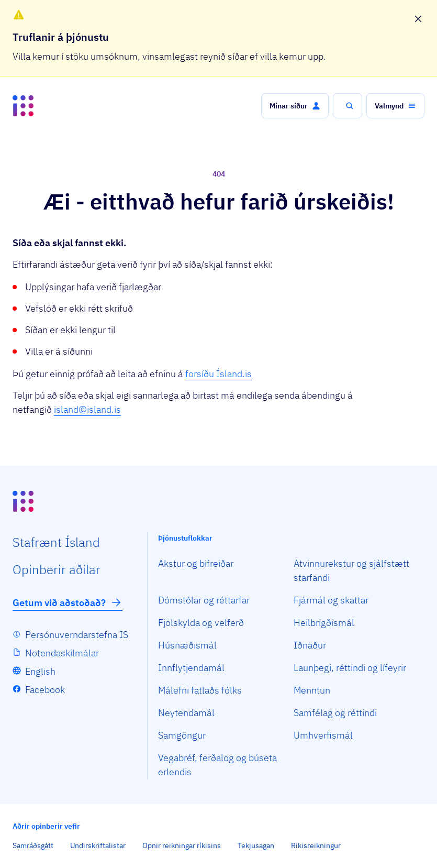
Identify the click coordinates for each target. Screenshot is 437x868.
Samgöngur (182, 735)
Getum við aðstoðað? (68, 602)
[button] (295, 106)
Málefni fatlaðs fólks (200, 690)
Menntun (312, 690)
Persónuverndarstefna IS (77, 635)
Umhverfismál (323, 735)
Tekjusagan (256, 845)
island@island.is (87, 409)
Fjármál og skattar (331, 600)
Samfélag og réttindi (335, 713)
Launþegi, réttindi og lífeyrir (350, 668)
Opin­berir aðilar (57, 569)
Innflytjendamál (191, 668)
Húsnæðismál (187, 645)
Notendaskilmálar (62, 653)
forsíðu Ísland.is (218, 374)
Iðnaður (310, 645)
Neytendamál (186, 713)
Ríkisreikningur (316, 845)
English (40, 671)
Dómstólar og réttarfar (204, 600)
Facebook (45, 690)
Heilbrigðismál (324, 623)
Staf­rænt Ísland (56, 542)
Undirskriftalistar (98, 845)
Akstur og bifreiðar (196, 563)
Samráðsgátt (33, 845)
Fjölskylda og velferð (201, 623)
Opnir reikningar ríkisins (182, 845)
